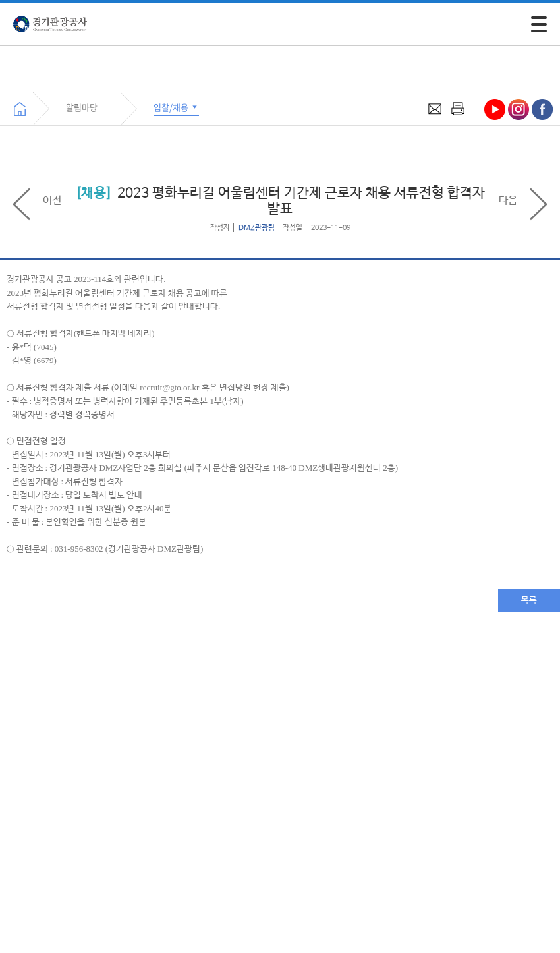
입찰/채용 (176, 107)
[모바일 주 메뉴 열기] (539, 24)
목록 (529, 601)
